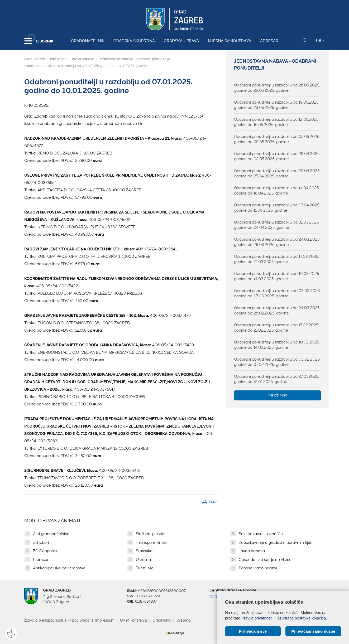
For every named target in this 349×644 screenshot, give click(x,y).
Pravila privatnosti (257, 618)
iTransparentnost (151, 543)
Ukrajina (143, 560)
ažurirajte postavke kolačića (302, 618)
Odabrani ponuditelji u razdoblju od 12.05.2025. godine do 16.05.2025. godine (277, 122)
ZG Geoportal (45, 551)
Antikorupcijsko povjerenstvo (59, 568)
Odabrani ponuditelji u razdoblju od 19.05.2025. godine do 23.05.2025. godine (277, 105)
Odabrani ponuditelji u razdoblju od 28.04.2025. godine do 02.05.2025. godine (277, 156)
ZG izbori (41, 543)
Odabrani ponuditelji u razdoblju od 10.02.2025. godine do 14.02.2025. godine (277, 345)
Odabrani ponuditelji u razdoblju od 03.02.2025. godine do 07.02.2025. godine (277, 362)
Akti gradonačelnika (51, 534)
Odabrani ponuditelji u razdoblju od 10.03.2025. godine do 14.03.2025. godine (277, 276)
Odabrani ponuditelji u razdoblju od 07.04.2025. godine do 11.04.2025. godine (277, 208)
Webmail (184, 620)
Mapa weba (79, 620)
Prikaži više (277, 395)
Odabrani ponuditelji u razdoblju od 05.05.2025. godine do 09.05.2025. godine (277, 139)
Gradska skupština (134, 41)
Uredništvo (162, 620)
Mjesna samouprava (230, 41)
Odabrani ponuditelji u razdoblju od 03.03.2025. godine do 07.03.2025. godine (277, 293)
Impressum (105, 620)
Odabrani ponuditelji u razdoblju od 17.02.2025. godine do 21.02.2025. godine (276, 328)
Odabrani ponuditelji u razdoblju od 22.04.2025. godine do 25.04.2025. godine (277, 173)
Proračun (41, 560)
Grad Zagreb (35, 59)
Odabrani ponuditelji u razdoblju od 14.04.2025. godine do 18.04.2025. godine (277, 191)
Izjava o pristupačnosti (44, 620)
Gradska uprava (181, 41)
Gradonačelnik (88, 41)
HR (320, 40)
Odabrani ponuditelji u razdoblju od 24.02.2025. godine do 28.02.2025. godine (277, 311)
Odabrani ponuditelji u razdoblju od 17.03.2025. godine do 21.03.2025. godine (276, 259)
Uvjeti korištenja (133, 620)
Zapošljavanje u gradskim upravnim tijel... (276, 543)
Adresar (269, 41)
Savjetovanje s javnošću (261, 534)
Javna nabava (83, 59)
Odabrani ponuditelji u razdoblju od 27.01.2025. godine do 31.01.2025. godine (276, 379)
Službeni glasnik (150, 534)
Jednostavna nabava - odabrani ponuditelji (134, 59)
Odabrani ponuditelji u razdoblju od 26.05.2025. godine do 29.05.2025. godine (277, 88)
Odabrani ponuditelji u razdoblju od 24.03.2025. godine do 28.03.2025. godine (277, 242)
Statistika (144, 551)
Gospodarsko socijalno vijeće (265, 560)
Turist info (145, 568)
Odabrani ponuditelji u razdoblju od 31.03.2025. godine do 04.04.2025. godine (277, 225)
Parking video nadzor (258, 568)
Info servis (58, 59)
